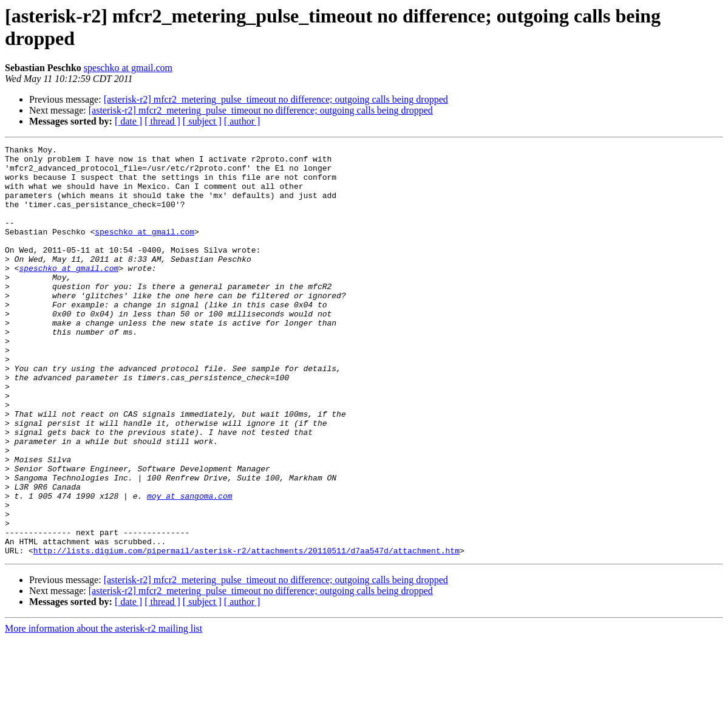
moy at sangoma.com (189, 567)
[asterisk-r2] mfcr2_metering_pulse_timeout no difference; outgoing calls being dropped (276, 99)
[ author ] (242, 121)
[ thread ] (162, 121)
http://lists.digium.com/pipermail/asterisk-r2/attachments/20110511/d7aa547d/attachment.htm (247, 632)
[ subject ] (202, 121)
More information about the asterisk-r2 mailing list (104, 710)
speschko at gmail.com (128, 68)
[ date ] (128, 121)
